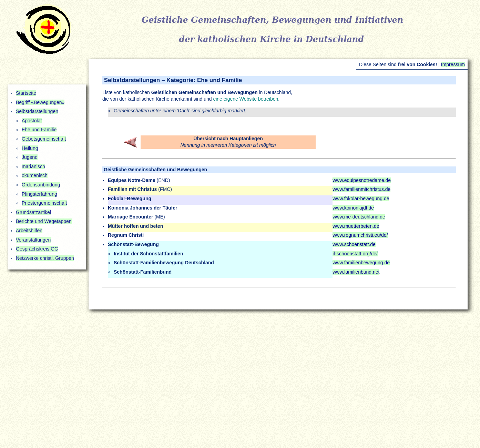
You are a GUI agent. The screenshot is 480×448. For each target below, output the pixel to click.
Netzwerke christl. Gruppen (45, 258)
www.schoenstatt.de (354, 244)
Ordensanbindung (41, 185)
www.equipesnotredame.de (362, 180)
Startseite (26, 93)
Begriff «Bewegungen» (40, 102)
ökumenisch (35, 175)
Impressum (453, 64)
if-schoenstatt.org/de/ (355, 254)
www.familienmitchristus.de (361, 189)
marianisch (33, 166)
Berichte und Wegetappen (44, 221)
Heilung (30, 148)
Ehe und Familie (39, 130)
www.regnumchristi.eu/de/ (360, 235)
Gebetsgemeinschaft (44, 139)
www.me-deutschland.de (359, 217)
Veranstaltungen (33, 240)
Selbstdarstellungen (37, 111)
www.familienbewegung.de (361, 263)
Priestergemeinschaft (44, 203)
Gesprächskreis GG (37, 249)
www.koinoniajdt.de (353, 208)
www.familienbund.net (356, 272)
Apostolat (32, 121)
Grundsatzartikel (33, 212)
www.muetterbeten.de (356, 226)
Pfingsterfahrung (39, 194)
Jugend (30, 157)
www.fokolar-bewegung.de (361, 198)
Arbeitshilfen (29, 231)
